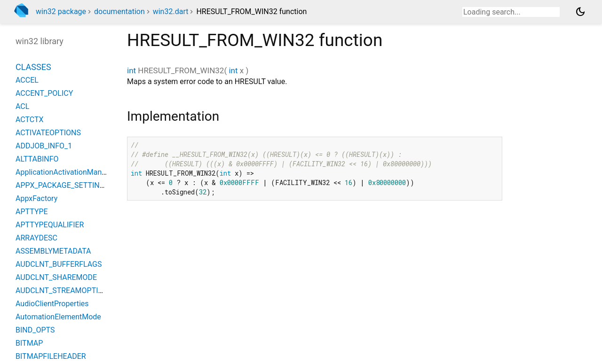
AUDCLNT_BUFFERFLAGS (59, 264)
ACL (22, 106)
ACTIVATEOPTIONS (48, 133)
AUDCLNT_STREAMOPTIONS (64, 290)
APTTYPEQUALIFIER (50, 225)
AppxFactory (36, 198)
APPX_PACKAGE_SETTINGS (62, 185)
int (131, 70)
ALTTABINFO (37, 159)
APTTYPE (32, 212)
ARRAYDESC (36, 238)
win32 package (61, 12)
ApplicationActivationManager (66, 172)
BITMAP (29, 343)
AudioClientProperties (52, 304)
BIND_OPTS (35, 330)
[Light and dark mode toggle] (580, 12)
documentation (119, 12)
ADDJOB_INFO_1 (44, 146)
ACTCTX (30, 120)
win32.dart (171, 12)
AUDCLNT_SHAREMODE (56, 277)
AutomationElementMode (58, 317)
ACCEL (27, 80)
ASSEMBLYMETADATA (53, 251)
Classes (33, 67)
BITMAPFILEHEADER (51, 356)
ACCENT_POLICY (44, 93)
